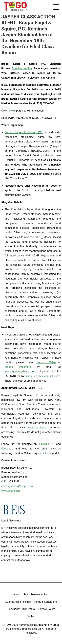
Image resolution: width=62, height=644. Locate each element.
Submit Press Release (18, 602)
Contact (31, 616)
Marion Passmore (18, 367)
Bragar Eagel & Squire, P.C (23, 132)
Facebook (7, 449)
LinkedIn (44, 444)
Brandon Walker (46, 362)
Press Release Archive (36, 595)
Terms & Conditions (45, 602)
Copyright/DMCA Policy (21, 609)
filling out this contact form (43, 376)
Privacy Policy (47, 609)
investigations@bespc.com (20, 371)
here (10, 111)
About (17, 595)
